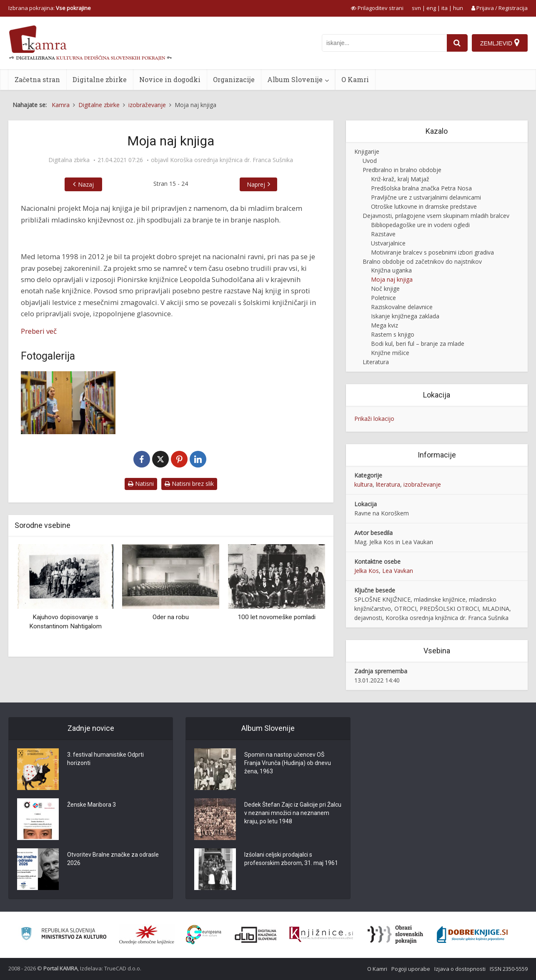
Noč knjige (385, 289)
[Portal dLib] (256, 935)
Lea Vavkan (398, 571)
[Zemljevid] (500, 43)
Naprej (256, 184)
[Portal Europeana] (204, 935)
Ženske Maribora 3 (91, 805)
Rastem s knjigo (393, 334)
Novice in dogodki (170, 79)
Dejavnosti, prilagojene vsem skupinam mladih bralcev (436, 216)
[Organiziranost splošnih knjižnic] (147, 935)
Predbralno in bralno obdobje (402, 170)
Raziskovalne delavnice (402, 307)
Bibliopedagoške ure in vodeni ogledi (420, 225)
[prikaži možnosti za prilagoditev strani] (377, 8)
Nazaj (86, 184)
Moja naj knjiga (392, 279)
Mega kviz (384, 325)
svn (416, 8)
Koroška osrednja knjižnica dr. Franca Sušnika (232, 160)
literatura (388, 484)
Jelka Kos (367, 571)
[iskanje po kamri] (384, 43)
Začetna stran (37, 79)
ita (445, 8)
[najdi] (457, 43)
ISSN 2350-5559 (509, 969)
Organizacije (234, 79)
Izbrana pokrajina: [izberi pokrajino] (50, 8)
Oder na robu (171, 617)
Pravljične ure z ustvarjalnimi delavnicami (426, 197)
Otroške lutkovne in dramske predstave (424, 206)
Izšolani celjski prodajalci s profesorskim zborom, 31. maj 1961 (291, 859)
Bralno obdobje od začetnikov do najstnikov (422, 261)
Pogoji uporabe (411, 969)
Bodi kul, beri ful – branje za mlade (418, 344)
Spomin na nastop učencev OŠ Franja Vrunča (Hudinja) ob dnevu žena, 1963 (288, 763)
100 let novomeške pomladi (277, 617)
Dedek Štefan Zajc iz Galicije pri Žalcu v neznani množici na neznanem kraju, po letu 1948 (293, 813)
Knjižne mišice (390, 353)
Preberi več (39, 331)
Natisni (141, 484)
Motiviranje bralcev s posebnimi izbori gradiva (432, 252)
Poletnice (383, 298)
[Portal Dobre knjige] (472, 935)
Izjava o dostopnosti (460, 969)
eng (431, 8)
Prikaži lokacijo (374, 419)
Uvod (370, 161)
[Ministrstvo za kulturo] (64, 935)
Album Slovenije (295, 79)
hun (458, 8)
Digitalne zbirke (100, 79)
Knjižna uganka (391, 270)
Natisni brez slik (189, 484)
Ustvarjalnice (388, 243)
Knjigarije (367, 151)
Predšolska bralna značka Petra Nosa (421, 188)
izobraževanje (422, 484)
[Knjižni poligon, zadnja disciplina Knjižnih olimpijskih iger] (68, 403)
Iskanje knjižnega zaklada (405, 316)
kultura (363, 484)
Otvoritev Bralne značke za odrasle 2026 (113, 859)
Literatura (376, 362)
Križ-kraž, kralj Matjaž (400, 179)
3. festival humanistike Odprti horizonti (105, 759)
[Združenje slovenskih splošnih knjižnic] (321, 935)
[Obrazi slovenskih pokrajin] (395, 935)
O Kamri (355, 79)
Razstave (383, 234)
